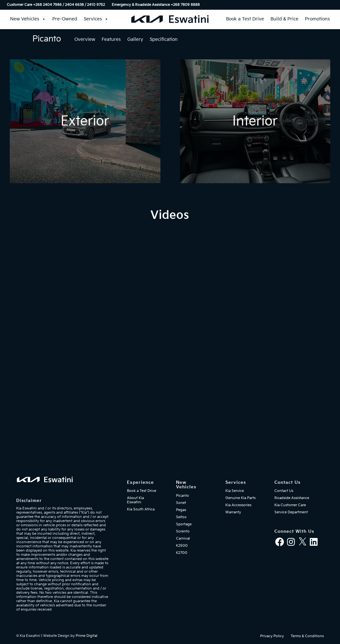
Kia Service (235, 491)
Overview (85, 39)
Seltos (181, 517)
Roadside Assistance (292, 498)
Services (96, 19)
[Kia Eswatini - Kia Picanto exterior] (85, 121)
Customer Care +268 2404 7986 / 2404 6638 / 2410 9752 (56, 5)
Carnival (183, 538)
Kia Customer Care (290, 505)
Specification (164, 39)
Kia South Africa (141, 509)
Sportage (184, 524)
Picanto (183, 496)
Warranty (233, 512)
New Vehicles (28, 19)
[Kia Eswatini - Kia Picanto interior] (255, 121)
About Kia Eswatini (135, 500)
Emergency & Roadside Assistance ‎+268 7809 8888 (156, 5)
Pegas (181, 510)
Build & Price (284, 19)
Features (111, 39)
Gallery (135, 39)
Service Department (291, 512)
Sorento (183, 531)
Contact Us (284, 491)
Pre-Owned (65, 19)
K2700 (182, 553)
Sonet (181, 503)
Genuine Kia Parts (240, 498)
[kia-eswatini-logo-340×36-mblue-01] (170, 19)
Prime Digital (87, 636)
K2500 (182, 546)
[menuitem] (58, 5)
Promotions (317, 19)
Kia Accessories (238, 505)
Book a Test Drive (245, 19)
